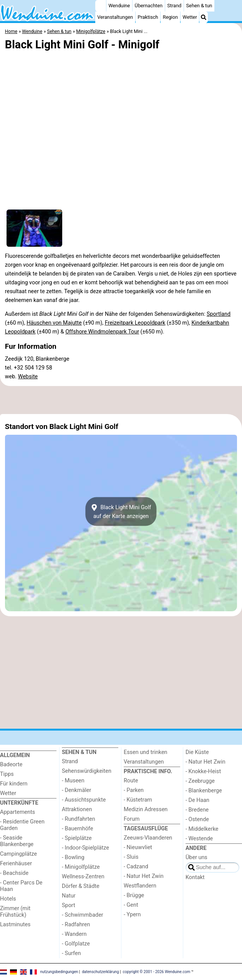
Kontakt (195, 877)
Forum (132, 819)
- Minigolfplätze (81, 867)
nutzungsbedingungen (59, 971)
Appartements (17, 812)
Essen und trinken (146, 752)
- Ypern (132, 915)
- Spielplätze (77, 838)
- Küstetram (138, 800)
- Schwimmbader (83, 915)
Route (131, 781)
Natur (69, 896)
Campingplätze (18, 854)
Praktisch (148, 17)
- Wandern (74, 934)
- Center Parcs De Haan (21, 886)
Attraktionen (77, 809)
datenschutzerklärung (100, 971)
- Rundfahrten (79, 819)
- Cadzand (136, 867)
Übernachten (149, 6)
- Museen (73, 781)
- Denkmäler (76, 790)
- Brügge (134, 895)
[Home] (101, 6)
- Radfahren (76, 925)
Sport (69, 905)
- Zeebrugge (200, 781)
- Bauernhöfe (77, 829)
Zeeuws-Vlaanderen (148, 838)
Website (28, 377)
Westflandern (140, 886)
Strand (174, 6)
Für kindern (14, 784)
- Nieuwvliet (138, 847)
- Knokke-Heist (203, 771)
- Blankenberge (204, 791)
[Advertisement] (121, 400)
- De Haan (197, 800)
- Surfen (71, 953)
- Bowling (73, 857)
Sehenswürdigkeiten (87, 771)
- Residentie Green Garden (22, 825)
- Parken (134, 790)
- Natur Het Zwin (144, 876)
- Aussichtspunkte (84, 800)
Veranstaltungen (115, 17)
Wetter (190, 17)
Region (170, 17)
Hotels (8, 899)
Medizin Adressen (146, 809)
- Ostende (197, 819)
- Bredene (197, 810)
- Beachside (14, 873)
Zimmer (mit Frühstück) (15, 912)
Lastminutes (15, 925)
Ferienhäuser (16, 864)
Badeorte (11, 765)
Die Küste (197, 752)
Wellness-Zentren (83, 877)
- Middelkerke (202, 829)
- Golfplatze (76, 944)
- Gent (131, 905)
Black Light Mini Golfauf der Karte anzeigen (121, 511)
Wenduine (119, 6)
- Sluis (131, 857)
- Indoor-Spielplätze (85, 848)
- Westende (199, 839)
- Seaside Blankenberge (17, 841)
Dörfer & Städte (81, 886)
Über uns (196, 857)
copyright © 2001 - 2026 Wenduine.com (157, 971)
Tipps (7, 774)
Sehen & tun (199, 6)
